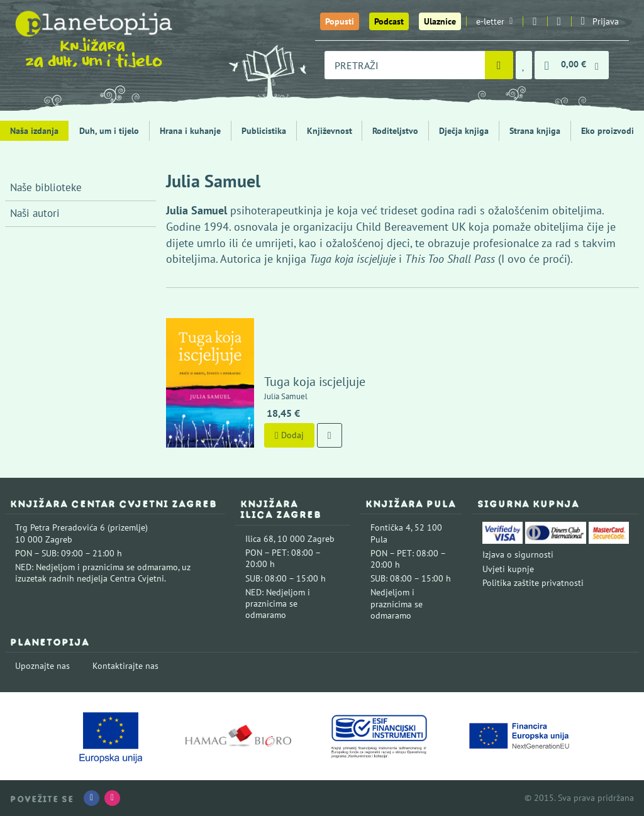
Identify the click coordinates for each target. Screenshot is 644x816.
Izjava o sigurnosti (518, 554)
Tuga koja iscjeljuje (315, 382)
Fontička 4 (391, 527)
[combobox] (405, 65)
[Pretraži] (499, 65)
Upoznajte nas (42, 666)
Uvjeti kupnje (508, 569)
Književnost (330, 131)
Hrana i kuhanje (190, 131)
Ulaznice (440, 21)
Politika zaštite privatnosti (533, 583)
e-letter (494, 21)
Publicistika (264, 131)
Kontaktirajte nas (125, 666)
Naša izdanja (34, 131)
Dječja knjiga (464, 131)
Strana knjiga (535, 131)
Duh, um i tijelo (109, 131)
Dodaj (289, 435)
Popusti (340, 21)
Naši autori (35, 213)
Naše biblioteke (46, 187)
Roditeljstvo (395, 131)
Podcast (389, 21)
